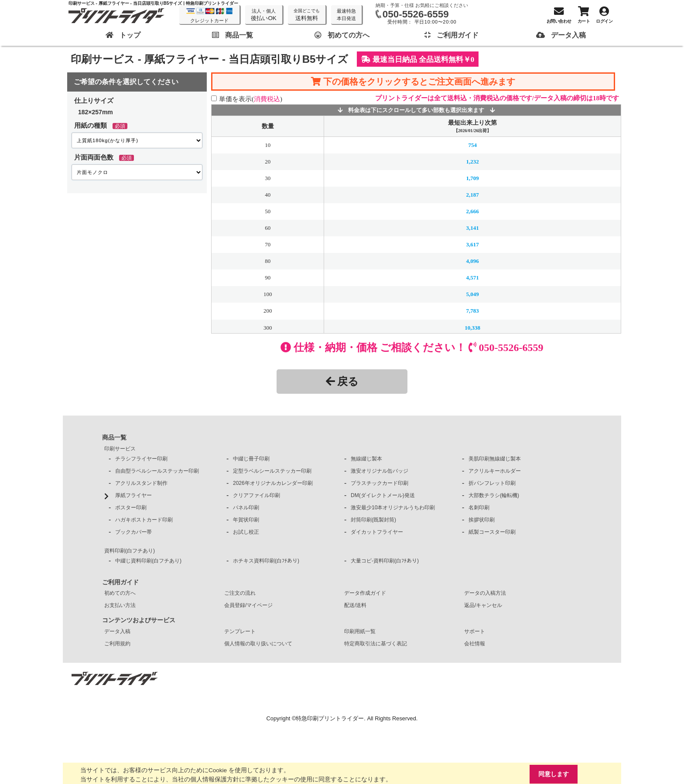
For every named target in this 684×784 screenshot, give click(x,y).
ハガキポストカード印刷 (144, 520)
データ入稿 (117, 631)
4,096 (473, 261)
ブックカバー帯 (133, 532)
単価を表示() (251, 99)
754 (472, 145)
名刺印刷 (479, 508)
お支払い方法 (120, 605)
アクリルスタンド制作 (141, 483)
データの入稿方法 (485, 593)
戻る (342, 381)
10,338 (472, 327)
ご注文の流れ (240, 593)
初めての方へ (120, 593)
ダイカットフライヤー (377, 532)
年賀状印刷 (246, 520)
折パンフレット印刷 (492, 483)
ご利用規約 (117, 644)
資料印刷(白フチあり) (130, 551)
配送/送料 (355, 605)
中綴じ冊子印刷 (251, 459)
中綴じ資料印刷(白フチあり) (148, 561)
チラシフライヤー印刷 (141, 459)
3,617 (473, 244)
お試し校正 (246, 532)
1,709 (473, 178)
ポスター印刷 (131, 508)
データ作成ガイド (365, 593)
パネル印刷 (246, 508)
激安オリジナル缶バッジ (380, 471)
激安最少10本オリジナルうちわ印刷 (393, 508)
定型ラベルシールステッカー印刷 (272, 471)
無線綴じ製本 (366, 459)
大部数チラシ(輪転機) (494, 495)
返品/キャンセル (483, 605)
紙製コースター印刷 (492, 532)
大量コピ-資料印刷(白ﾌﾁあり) (385, 561)
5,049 (473, 294)
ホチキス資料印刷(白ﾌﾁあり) (266, 561)
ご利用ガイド (120, 582)
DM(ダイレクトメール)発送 (383, 495)
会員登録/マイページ (248, 605)
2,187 (473, 195)
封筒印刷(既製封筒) (373, 520)
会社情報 (475, 644)
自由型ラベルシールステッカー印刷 (157, 471)
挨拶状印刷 (482, 520)
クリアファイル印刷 (256, 495)
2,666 (473, 211)
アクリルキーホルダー (495, 471)
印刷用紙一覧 (360, 631)
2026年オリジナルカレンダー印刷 (273, 483)
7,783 (473, 311)
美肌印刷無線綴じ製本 (495, 459)
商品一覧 (114, 437)
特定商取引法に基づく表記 (376, 644)
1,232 (473, 162)
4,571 (473, 278)
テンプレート (240, 631)
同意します (552, 774)
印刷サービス (120, 449)
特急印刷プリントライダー (330, 718)
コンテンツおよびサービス (139, 620)
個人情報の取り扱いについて (258, 644)
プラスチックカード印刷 (380, 483)
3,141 (473, 228)
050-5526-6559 (416, 14)
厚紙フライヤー (133, 495)
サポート (475, 631)
